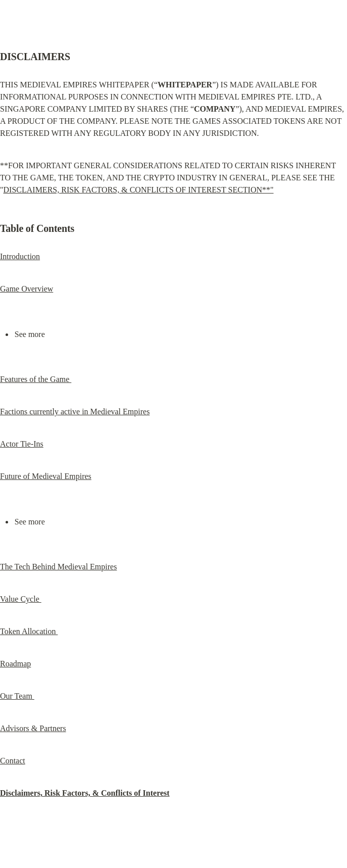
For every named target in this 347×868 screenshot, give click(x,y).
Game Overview (27, 289)
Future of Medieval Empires (46, 476)
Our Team (17, 696)
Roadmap (15, 664)
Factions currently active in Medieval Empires (75, 412)
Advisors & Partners (33, 728)
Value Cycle (21, 599)
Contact (13, 761)
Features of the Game (36, 379)
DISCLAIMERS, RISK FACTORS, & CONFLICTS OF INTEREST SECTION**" (139, 190)
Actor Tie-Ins (22, 444)
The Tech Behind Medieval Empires (58, 567)
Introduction (20, 256)
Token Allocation (29, 631)
